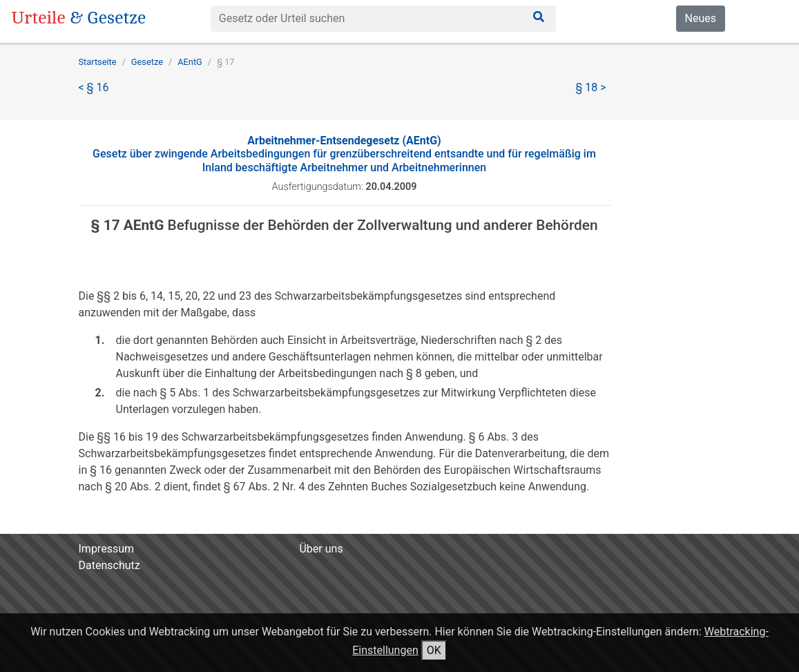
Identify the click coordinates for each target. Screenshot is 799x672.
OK (434, 650)
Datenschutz (109, 565)
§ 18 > (591, 87)
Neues (701, 18)
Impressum (107, 549)
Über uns (321, 549)
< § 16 (94, 87)
